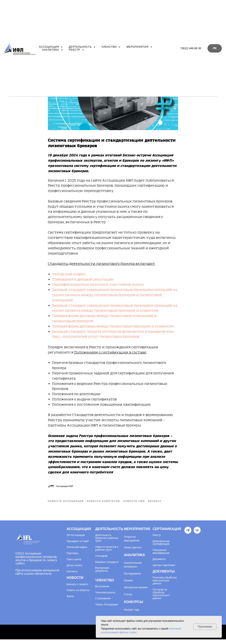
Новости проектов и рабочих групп (107, 553)
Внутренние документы (102, 574)
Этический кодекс (69, 277)
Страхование (103, 603)
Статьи (128, 599)
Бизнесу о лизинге (77, 589)
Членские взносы (105, 597)
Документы (159, 564)
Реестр (157, 540)
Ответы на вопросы (78, 595)
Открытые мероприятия (132, 543)
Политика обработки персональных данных (165, 585)
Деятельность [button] (81, 47)
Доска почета (74, 570)
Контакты (72, 576)
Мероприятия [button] (138, 47)
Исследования (132, 578)
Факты (70, 601)
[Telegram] (188, 537)
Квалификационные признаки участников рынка (98, 287)
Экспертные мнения (136, 592)
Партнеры (72, 558)
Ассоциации (77, 540)
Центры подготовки (164, 570)
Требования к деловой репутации (83, 282)
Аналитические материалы (133, 569)
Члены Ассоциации (107, 609)
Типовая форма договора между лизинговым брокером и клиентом (113, 329)
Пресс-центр (74, 564)
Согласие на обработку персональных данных (161, 599)
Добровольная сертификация (161, 547)
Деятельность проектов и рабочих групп (107, 543)
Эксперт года (132, 614)
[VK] (197, 537)
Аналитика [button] (51, 50)
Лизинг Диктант (133, 552)
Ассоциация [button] (49, 47)
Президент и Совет (78, 546)
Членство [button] (110, 47)
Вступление (102, 591)
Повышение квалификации (161, 556)
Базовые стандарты (107, 567)
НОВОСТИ (75, 583)
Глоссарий (101, 561)
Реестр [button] (75, 50)
